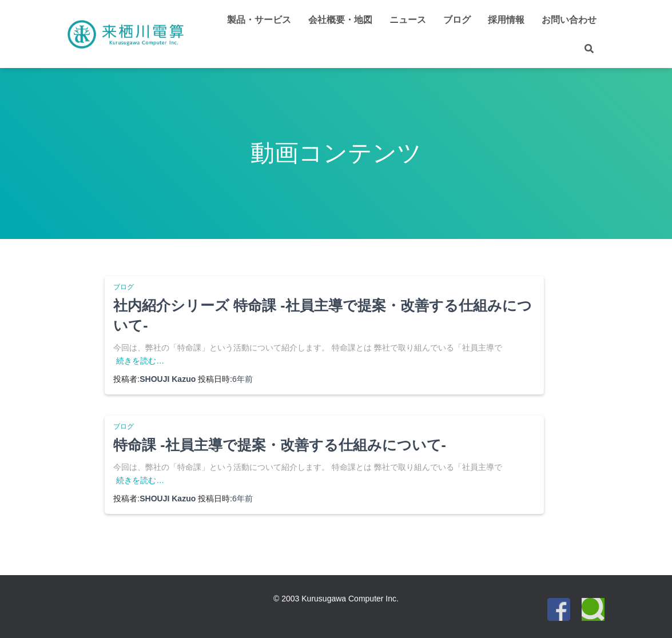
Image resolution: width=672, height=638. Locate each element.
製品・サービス (259, 20)
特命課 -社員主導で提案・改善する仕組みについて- (280, 445)
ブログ (457, 20)
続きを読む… (140, 361)
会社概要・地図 (340, 20)
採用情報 (506, 20)
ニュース (408, 20)
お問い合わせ (569, 20)
